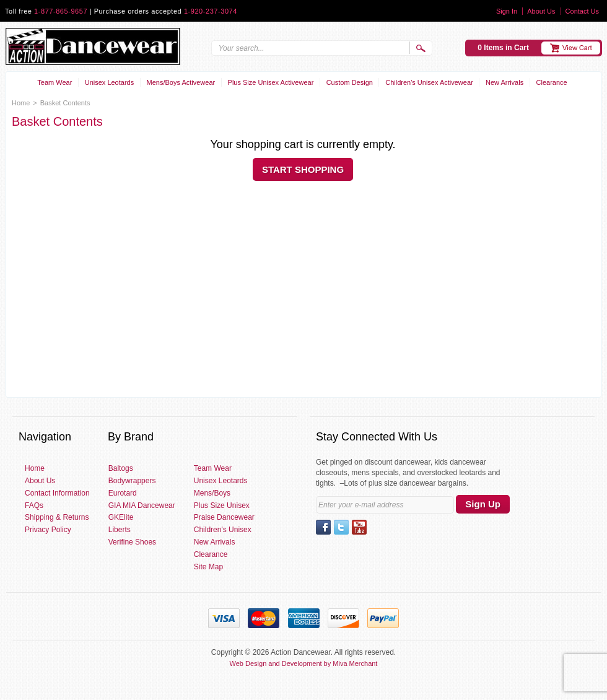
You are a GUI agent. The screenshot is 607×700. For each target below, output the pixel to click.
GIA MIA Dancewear (142, 505)
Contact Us (582, 11)
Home (21, 103)
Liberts (120, 530)
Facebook (323, 527)
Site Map (208, 567)
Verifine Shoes (132, 542)
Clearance (552, 82)
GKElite (121, 517)
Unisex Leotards (110, 82)
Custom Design (350, 82)
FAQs (34, 505)
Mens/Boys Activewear (181, 82)
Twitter (341, 527)
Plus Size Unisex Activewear (271, 82)
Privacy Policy (48, 530)
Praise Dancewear (224, 517)
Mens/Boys (212, 493)
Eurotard (123, 493)
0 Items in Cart (503, 48)
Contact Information (57, 493)
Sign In (507, 11)
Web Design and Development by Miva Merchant (304, 663)
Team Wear (55, 82)
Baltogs (121, 468)
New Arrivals (504, 82)
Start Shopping (303, 169)
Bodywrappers (132, 481)
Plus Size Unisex (222, 505)
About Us (541, 11)
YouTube (359, 527)
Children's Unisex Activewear (429, 82)
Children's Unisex (223, 530)
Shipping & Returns (57, 517)
